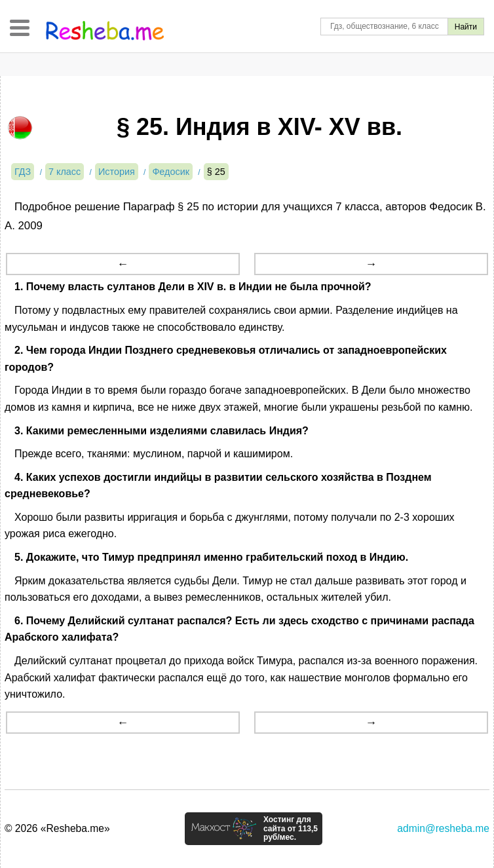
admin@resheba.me (443, 828)
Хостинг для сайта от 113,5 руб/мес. (291, 829)
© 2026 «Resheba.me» (57, 828)
